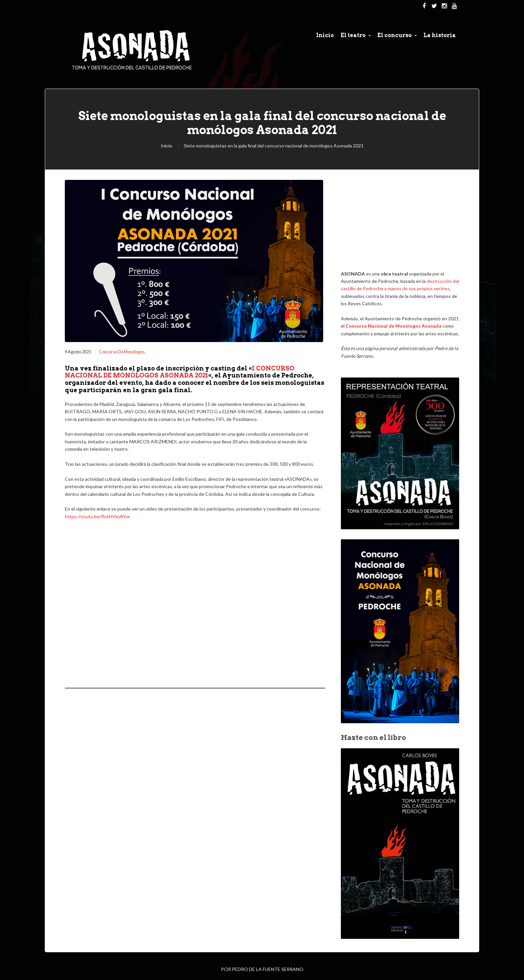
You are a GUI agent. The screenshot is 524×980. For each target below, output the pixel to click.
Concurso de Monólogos (122, 352)
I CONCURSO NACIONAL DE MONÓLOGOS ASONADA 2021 (180, 372)
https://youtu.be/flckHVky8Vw (97, 516)
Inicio (166, 146)
